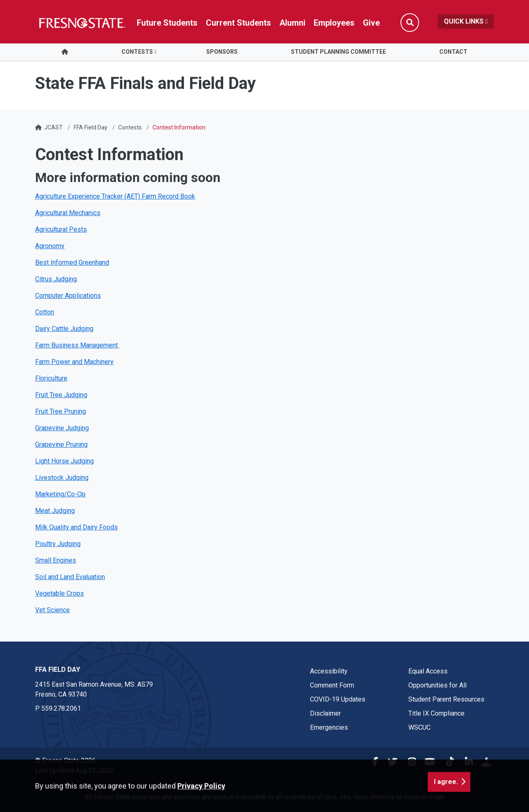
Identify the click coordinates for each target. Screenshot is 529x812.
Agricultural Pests (61, 229)
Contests (137, 52)
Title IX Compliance (436, 713)
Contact (453, 52)
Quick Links (466, 21)
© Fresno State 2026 (66, 761)
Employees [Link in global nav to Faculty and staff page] (334, 23)
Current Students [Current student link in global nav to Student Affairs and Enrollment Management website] (238, 23)
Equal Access (428, 671)
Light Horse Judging (64, 461)
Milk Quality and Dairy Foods (76, 527)
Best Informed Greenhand (72, 262)
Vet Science (52, 610)
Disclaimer (325, 713)
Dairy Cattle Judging (64, 329)
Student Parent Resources (446, 699)
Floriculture (51, 378)
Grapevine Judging (62, 428)
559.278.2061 (61, 708)
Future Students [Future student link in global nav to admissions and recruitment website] (167, 23)
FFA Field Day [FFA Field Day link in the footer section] (58, 669)
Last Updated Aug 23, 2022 (74, 770)
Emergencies (329, 727)
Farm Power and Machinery (74, 362)
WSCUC (419, 727)
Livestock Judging (62, 478)
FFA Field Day (91, 127)
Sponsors (222, 52)
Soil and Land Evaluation (70, 577)
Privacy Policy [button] (201, 801)
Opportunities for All (437, 685)
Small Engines (56, 560)
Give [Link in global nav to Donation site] (371, 23)
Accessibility (329, 671)
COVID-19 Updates (338, 699)
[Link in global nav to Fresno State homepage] (82, 23)
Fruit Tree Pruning (61, 411)
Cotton (45, 312)
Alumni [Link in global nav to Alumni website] (292, 23)
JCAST (54, 127)
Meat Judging (55, 511)
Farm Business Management (77, 345)
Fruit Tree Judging (61, 395)
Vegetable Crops (60, 593)
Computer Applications (68, 296)
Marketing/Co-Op (60, 494)
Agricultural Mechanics (68, 213)
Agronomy (50, 246)
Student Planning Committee (338, 52)
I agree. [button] (446, 796)
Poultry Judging (58, 544)
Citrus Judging (56, 279)
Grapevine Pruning (61, 444)
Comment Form (332, 685)
